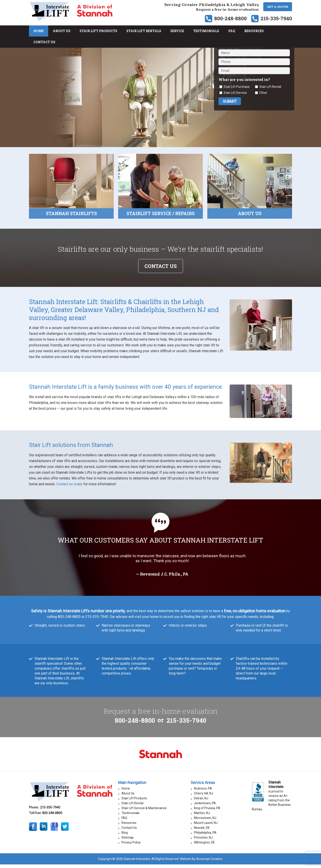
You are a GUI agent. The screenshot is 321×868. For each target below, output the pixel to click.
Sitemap (128, 841)
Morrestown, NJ (205, 821)
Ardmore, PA (203, 792)
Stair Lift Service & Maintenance (144, 812)
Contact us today (69, 488)
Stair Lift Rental (132, 807)
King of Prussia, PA (207, 812)
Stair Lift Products (134, 802)
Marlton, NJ (202, 817)
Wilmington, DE (204, 846)
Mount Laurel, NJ (206, 826)
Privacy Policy (131, 846)
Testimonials (131, 817)
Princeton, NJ (203, 841)
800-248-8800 (230, 18)
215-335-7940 (276, 18)
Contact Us (129, 831)
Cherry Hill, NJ (204, 797)
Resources (129, 826)
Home (126, 792)
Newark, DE (202, 831)
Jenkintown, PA (205, 807)
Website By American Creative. (202, 862)
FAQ (124, 821)
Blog (125, 836)
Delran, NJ (201, 802)
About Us (128, 797)
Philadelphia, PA (205, 836)
